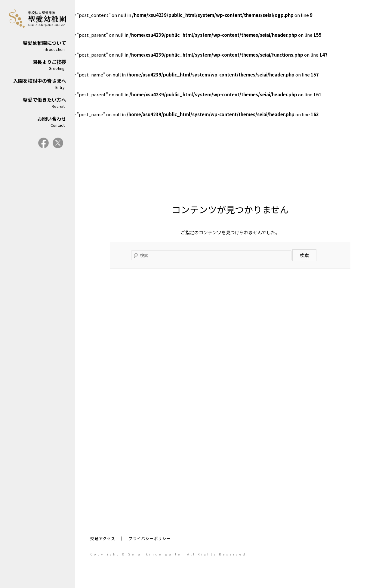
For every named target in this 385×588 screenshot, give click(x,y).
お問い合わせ (38, 121)
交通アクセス (103, 538)
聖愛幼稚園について (38, 46)
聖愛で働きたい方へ (38, 103)
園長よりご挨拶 (38, 65)
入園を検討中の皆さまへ (38, 84)
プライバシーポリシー (149, 538)
